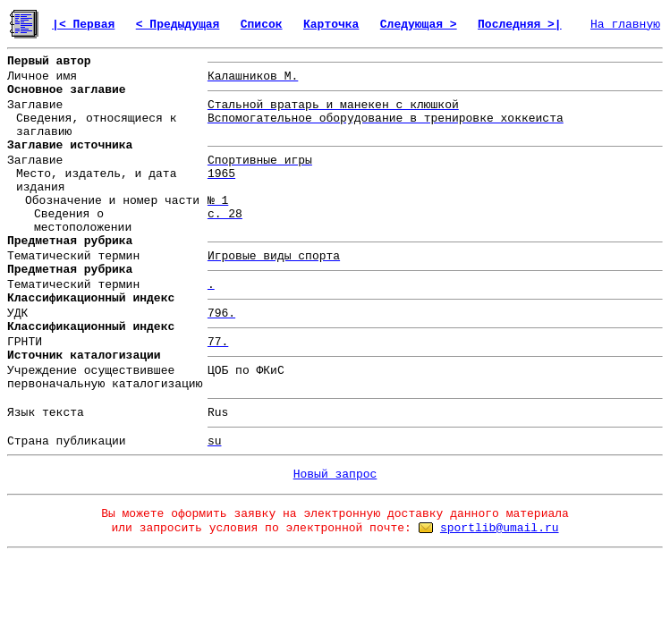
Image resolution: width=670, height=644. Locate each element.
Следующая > (419, 25)
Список (262, 25)
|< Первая (83, 25)
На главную (625, 25)
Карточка (331, 25)
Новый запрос (335, 475)
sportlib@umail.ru (500, 528)
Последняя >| (520, 25)
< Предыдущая (178, 25)
